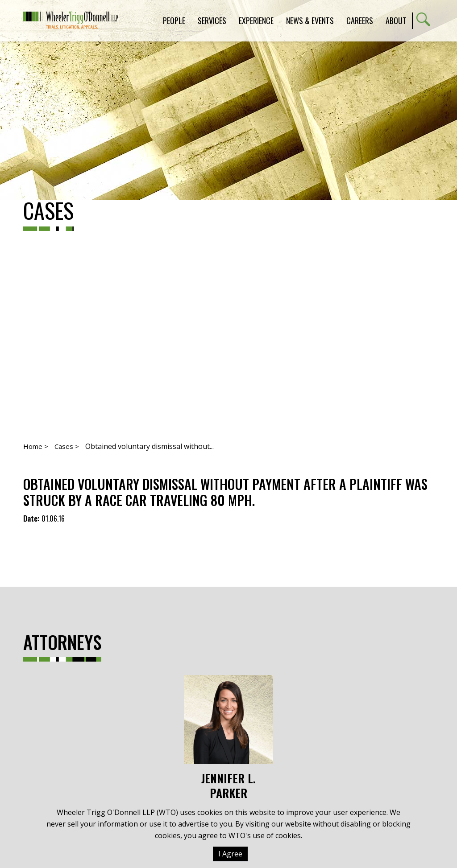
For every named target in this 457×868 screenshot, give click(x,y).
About (396, 21)
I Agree (230, 854)
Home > (36, 446)
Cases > (67, 446)
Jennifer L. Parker (228, 738)
